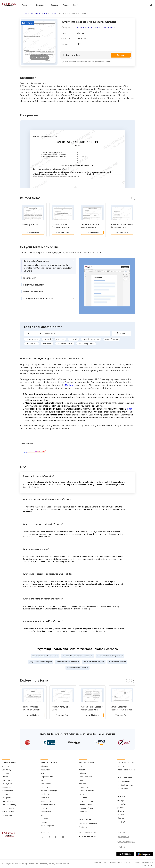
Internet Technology (49, 791)
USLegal (121, 800)
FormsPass (122, 804)
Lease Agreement (32, 339)
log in (129, 409)
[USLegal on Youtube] (63, 837)
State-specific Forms (87, 808)
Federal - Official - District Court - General (96, 27)
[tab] (48, 266)
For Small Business (125, 785)
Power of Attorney (112, 339)
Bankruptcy (6, 770)
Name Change (8, 801)
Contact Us (83, 787)
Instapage (121, 822)
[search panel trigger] (151, 5)
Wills (42, 815)
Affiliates (82, 784)
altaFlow (121, 814)
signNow (121, 811)
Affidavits (44, 766)
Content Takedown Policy (144, 862)
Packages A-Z (7, 815)
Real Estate (45, 808)
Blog (81, 780)
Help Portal (83, 773)
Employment (7, 784)
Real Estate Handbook (88, 824)
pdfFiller (121, 807)
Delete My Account (87, 791)
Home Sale (74, 339)
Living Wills (45, 798)
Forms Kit (83, 812)
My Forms (70, 385)
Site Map (83, 794)
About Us (83, 770)
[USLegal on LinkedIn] (56, 837)
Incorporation (7, 791)
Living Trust (60, 339)
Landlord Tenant (9, 794)
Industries (83, 798)
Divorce (5, 777)
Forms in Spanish (86, 801)
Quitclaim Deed (32, 344)
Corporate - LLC (47, 777)
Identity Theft (7, 787)
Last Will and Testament (91, 339)
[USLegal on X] (42, 837)
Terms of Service (116, 862)
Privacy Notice (129, 862)
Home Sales (7, 780)
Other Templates (47, 826)
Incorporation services (126, 770)
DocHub (121, 818)
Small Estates (46, 812)
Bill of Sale (45, 773)
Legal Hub (83, 766)
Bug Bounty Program (146, 865)
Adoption (6, 766)
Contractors (7, 773)
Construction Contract (65, 344)
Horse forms (47, 344)
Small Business (8, 808)
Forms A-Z (45, 822)
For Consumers (124, 782)
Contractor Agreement (86, 344)
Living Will (47, 339)
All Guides (83, 827)
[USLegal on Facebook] (49, 837)
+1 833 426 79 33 (88, 836)
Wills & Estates (8, 812)
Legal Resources (86, 777)
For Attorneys (123, 789)
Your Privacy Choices (101, 862)
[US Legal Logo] (9, 834)
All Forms (44, 819)
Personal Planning (9, 805)
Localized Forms (86, 805)
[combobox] (76, 333)
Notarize (121, 766)
